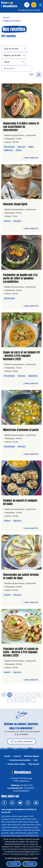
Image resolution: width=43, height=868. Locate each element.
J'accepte (30, 864)
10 (28, 700)
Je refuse (14, 864)
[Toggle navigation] (40, 6)
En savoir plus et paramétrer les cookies (21, 858)
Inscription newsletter (22, 742)
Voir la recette (31, 158)
